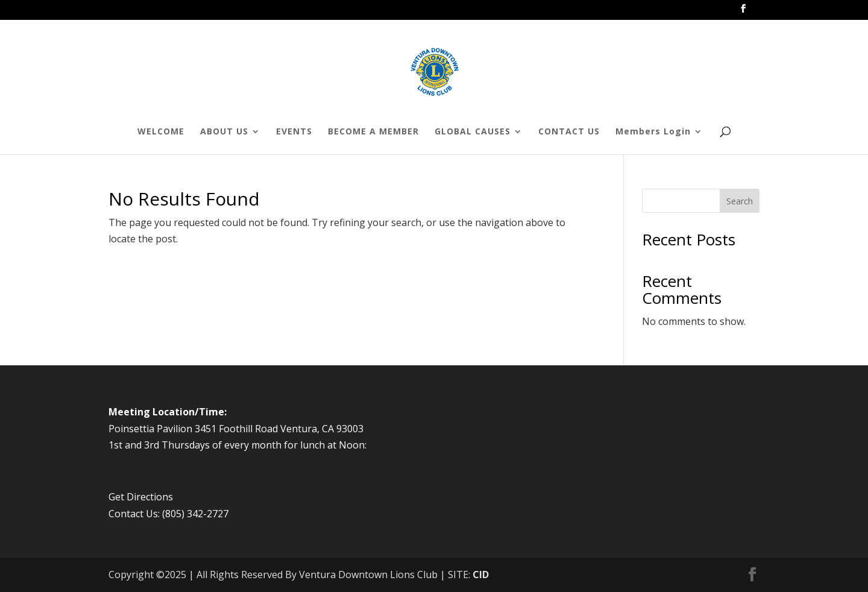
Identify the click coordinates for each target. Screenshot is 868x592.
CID (481, 575)
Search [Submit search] (740, 201)
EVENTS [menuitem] (294, 132)
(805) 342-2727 (195, 514)
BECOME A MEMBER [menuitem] (373, 132)
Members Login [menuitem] (653, 132)
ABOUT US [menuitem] (224, 132)
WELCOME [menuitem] (161, 132)
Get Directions (141, 497)
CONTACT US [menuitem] (569, 132)
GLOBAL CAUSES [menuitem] (473, 132)
